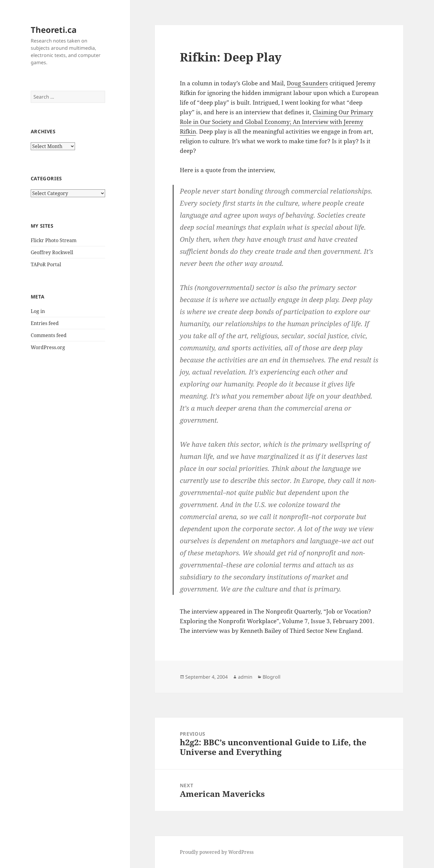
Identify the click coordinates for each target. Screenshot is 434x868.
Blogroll (272, 677)
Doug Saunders (307, 83)
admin (245, 677)
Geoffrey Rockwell (52, 252)
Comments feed (49, 335)
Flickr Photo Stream (54, 240)
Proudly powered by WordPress (217, 852)
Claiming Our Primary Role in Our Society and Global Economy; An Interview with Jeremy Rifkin (276, 122)
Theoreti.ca (54, 30)
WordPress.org (48, 347)
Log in (38, 311)
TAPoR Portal (46, 264)
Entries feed (45, 323)
